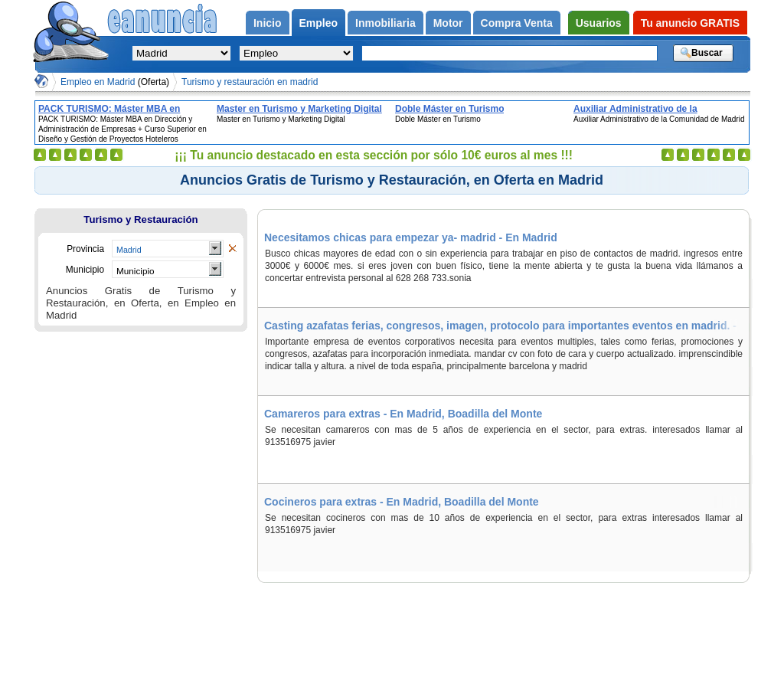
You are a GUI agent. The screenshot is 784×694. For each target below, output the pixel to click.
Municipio (136, 271)
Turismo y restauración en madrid (250, 82)
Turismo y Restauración (140, 219)
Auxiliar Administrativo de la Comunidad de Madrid (635, 109)
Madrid (129, 250)
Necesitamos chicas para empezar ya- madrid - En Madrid (411, 237)
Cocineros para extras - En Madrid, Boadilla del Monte (402, 502)
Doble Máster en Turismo (449, 109)
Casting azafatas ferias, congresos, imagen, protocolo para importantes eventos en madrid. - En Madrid (506, 326)
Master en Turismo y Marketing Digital (299, 109)
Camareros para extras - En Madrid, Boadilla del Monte (403, 414)
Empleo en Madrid (115, 82)
